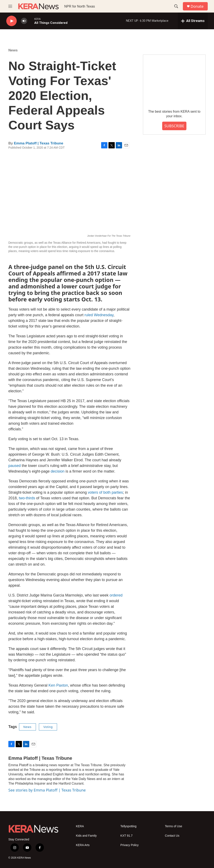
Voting (48, 727)
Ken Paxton (58, 685)
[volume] (24, 21)
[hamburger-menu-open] (10, 6)
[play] (11, 21)
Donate (197, 6)
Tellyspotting (128, 826)
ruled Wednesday (99, 315)
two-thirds (27, 498)
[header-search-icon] (176, 6)
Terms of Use (173, 826)
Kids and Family (86, 836)
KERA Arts (83, 845)
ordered (116, 595)
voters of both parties (105, 492)
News (13, 50)
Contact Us (172, 836)
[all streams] (193, 21)
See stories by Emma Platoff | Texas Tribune (47, 790)
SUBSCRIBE (174, 126)
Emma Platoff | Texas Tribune (38, 143)
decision (57, 471)
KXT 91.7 (126, 836)
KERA (80, 826)
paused (15, 466)
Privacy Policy (129, 845)
